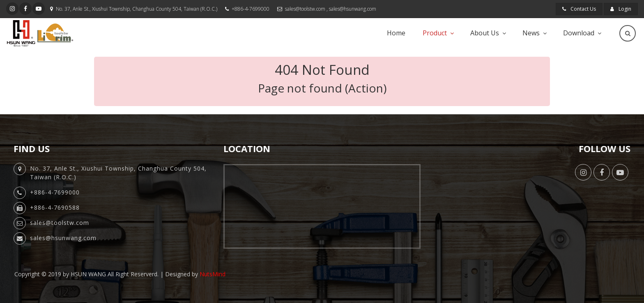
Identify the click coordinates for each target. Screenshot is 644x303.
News (531, 33)
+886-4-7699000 (251, 9)
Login (621, 9)
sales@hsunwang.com (353, 9)
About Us (485, 33)
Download (579, 33)
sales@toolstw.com (305, 9)
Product (435, 33)
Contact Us (579, 9)
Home (396, 33)
